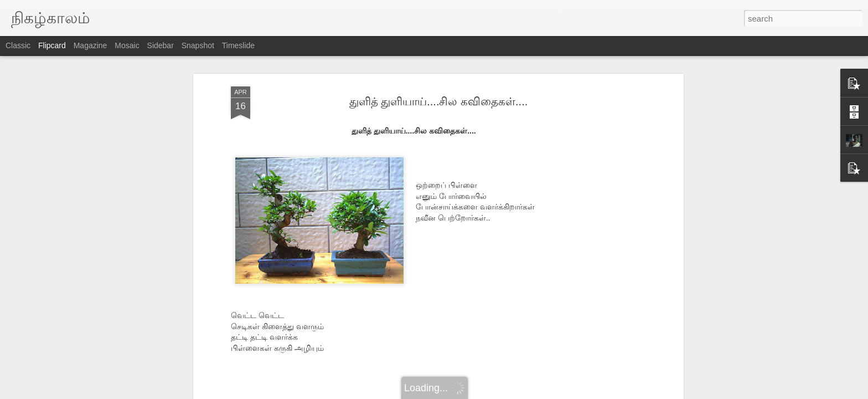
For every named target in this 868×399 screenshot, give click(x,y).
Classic (18, 45)
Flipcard (52, 45)
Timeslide (238, 45)
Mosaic (127, 45)
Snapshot (198, 45)
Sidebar (161, 45)
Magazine (91, 45)
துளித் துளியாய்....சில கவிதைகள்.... (439, 101)
